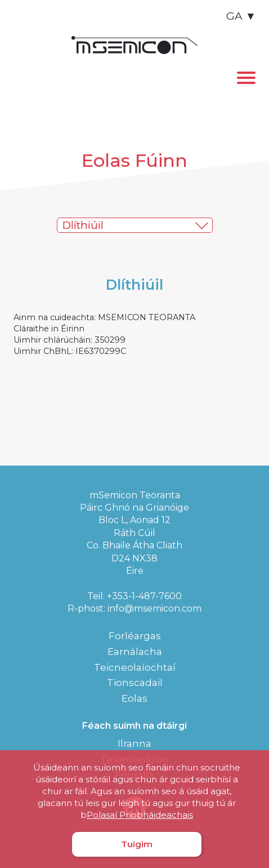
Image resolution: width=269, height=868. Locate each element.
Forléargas (135, 636)
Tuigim (137, 844)
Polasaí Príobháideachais (140, 815)
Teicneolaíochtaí (135, 667)
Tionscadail (135, 683)
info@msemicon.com (154, 608)
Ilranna (134, 743)
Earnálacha (135, 652)
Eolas (134, 698)
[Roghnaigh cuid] (143, 225)
